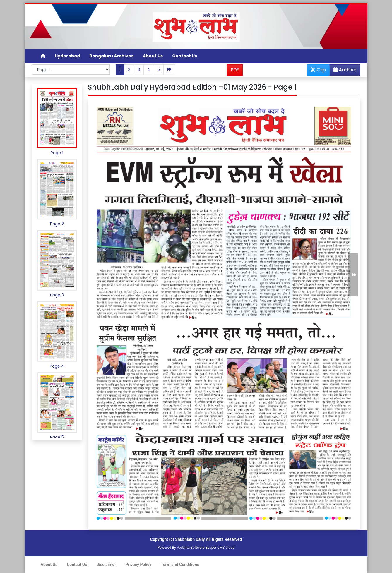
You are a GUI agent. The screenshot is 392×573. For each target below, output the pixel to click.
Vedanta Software (191, 548)
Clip (318, 70)
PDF (235, 70)
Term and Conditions (180, 565)
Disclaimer (106, 565)
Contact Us (185, 56)
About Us (153, 56)
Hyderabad (67, 56)
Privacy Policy (138, 565)
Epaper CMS (215, 548)
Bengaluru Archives (111, 56)
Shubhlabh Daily (190, 539)
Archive (343, 71)
